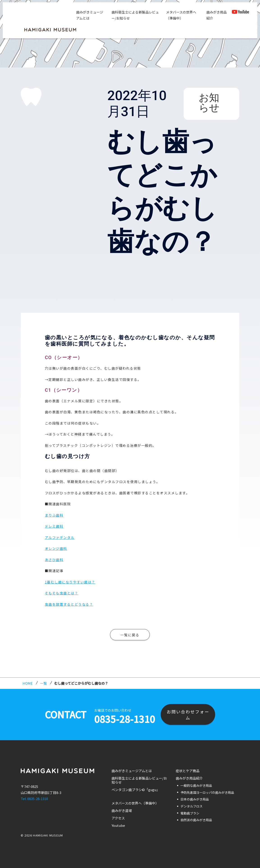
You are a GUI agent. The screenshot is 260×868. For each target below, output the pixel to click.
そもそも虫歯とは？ (62, 593)
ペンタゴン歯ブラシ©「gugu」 (136, 790)
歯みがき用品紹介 (217, 15)
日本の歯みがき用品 (195, 799)
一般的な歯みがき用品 (196, 785)
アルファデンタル (60, 537)
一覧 (43, 683)
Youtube (118, 825)
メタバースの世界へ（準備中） (181, 15)
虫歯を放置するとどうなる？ (69, 604)
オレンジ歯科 (56, 548)
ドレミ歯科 (54, 526)
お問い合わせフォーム (188, 715)
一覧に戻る (130, 635)
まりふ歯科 (54, 515)
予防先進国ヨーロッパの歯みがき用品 (207, 792)
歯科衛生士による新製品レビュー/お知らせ (135, 15)
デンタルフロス (192, 806)
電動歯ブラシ (190, 813)
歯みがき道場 (122, 811)
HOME (28, 683)
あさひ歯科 (54, 560)
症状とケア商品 (188, 771)
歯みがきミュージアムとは (90, 15)
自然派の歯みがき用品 (196, 820)
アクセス (118, 818)
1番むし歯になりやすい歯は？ (70, 582)
